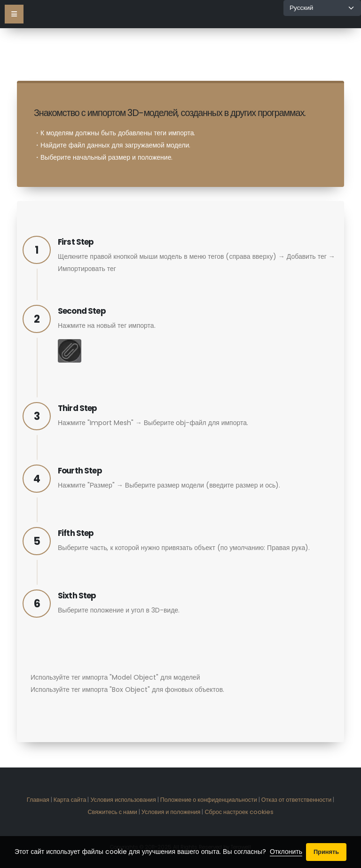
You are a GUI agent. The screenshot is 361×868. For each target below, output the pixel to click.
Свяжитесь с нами (112, 812)
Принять (326, 852)
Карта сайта (70, 800)
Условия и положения (171, 812)
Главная (38, 800)
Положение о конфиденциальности (209, 800)
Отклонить (286, 852)
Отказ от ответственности (296, 800)
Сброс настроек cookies (239, 812)
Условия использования (123, 800)
